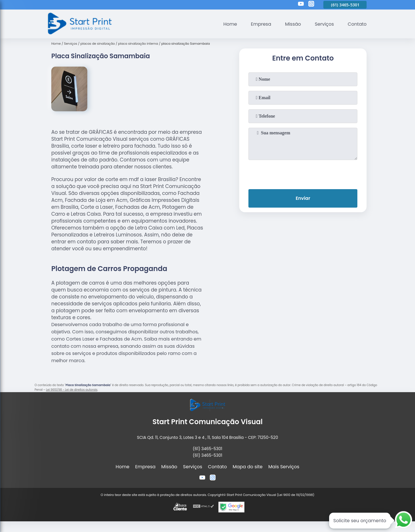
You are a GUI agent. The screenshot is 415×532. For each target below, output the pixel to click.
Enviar (303, 198)
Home (230, 24)
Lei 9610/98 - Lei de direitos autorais (72, 390)
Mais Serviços (284, 467)
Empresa (261, 24)
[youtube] (301, 5)
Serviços (324, 24)
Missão (293, 24)
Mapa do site (248, 467)
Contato (357, 24)
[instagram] (311, 5)
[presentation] (303, 173)
